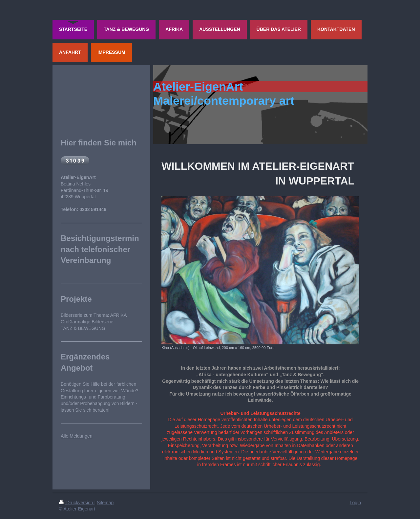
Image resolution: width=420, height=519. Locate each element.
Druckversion (77, 503)
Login (355, 503)
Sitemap (105, 503)
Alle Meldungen (77, 436)
